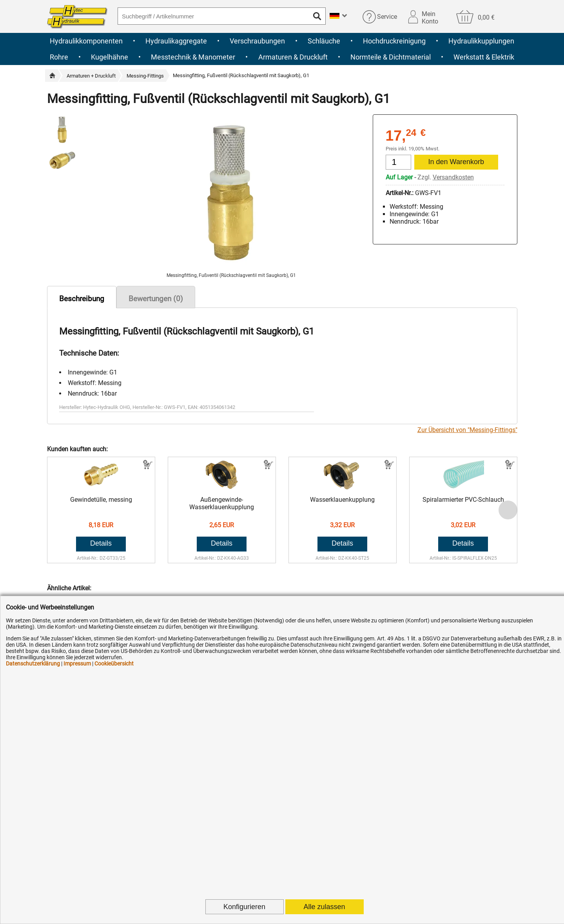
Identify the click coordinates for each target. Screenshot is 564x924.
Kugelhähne (110, 57)
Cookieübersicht (114, 664)
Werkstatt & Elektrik (484, 57)
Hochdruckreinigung (394, 41)
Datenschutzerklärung (33, 664)
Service (387, 17)
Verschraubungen (257, 41)
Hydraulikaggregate (176, 41)
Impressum (77, 664)
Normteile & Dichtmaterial (391, 57)
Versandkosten (453, 177)
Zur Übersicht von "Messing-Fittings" (467, 430)
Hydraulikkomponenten (86, 41)
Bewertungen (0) (156, 299)
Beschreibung (82, 299)
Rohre (59, 57)
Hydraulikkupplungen (481, 41)
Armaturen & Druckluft (293, 57)
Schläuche (324, 41)
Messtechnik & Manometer (193, 57)
